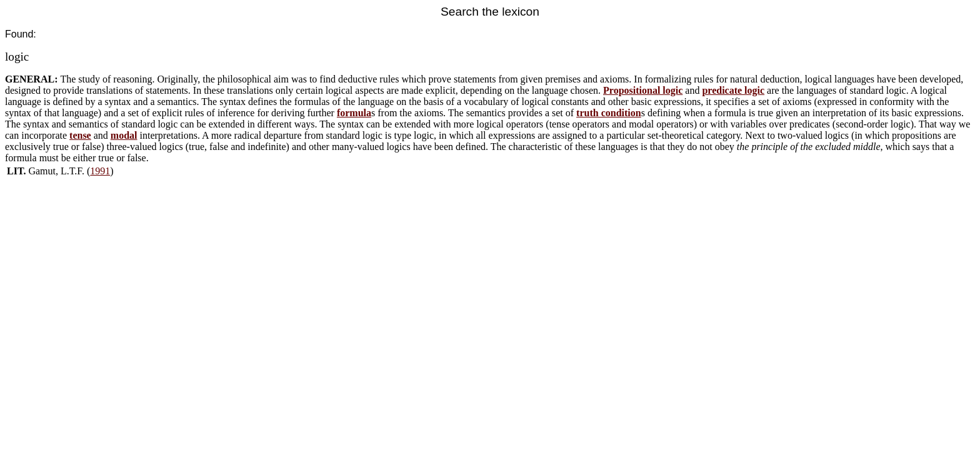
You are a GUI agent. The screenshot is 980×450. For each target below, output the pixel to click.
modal (124, 135)
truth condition (609, 113)
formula (354, 113)
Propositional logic (643, 90)
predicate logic (733, 90)
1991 (100, 171)
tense (80, 135)
